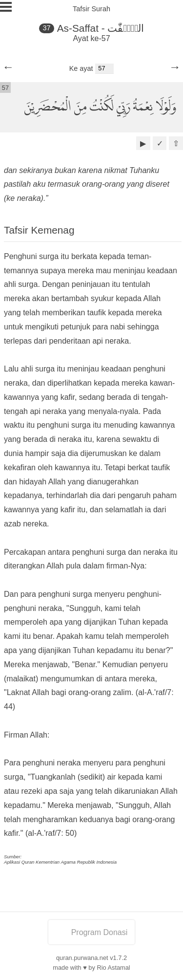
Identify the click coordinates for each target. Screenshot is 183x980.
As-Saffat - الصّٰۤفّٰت (101, 28)
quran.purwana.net (82, 958)
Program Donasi (92, 932)
